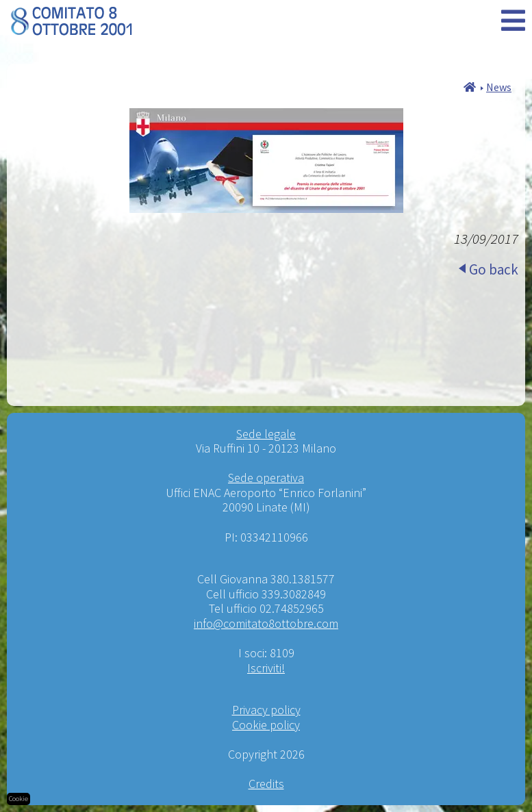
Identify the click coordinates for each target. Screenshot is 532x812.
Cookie (18, 799)
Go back (494, 269)
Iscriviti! (266, 668)
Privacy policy (266, 710)
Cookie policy (266, 725)
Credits (266, 784)
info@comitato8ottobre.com (266, 623)
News (499, 87)
